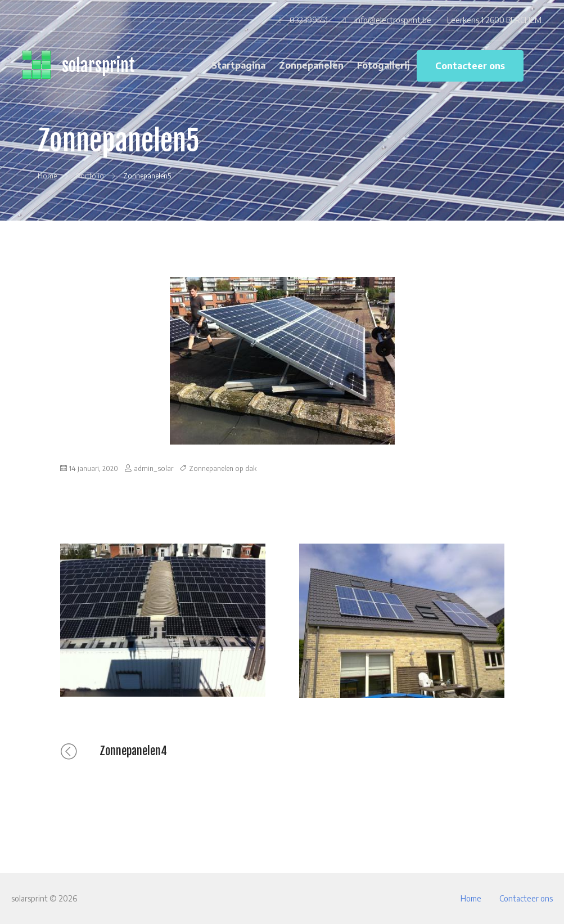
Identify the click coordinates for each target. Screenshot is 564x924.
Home (471, 898)
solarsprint (98, 66)
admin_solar (154, 468)
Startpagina (238, 65)
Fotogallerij (383, 65)
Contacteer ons (470, 66)
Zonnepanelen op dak (223, 468)
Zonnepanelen (311, 65)
